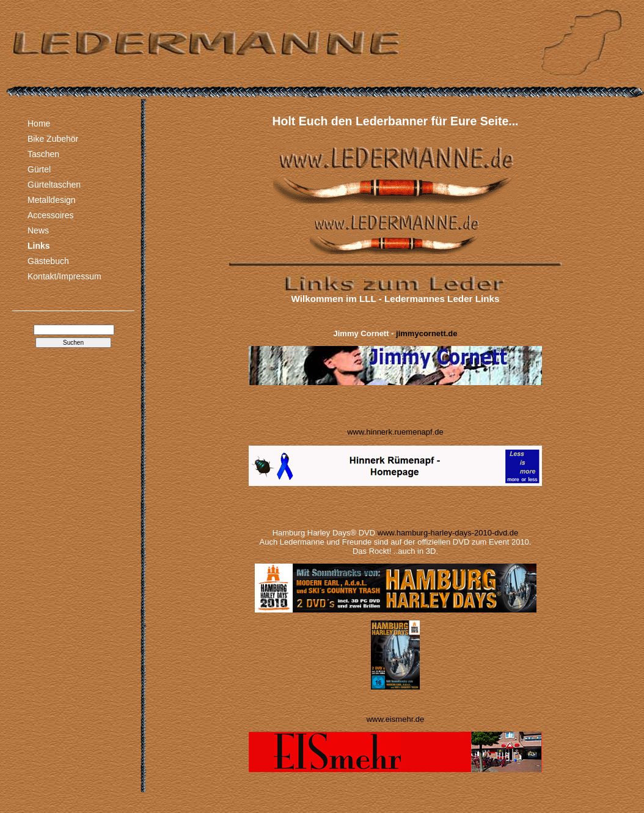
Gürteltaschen (54, 185)
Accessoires (50, 215)
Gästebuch (48, 261)
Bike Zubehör (53, 139)
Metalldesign (52, 200)
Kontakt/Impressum (64, 276)
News (38, 230)
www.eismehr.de (396, 719)
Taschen (43, 154)
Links (39, 246)
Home (39, 123)
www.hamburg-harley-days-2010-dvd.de (448, 533)
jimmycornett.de (426, 333)
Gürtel (39, 169)
